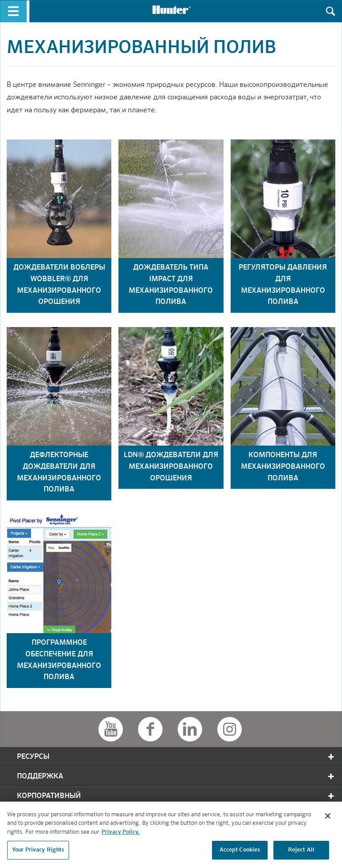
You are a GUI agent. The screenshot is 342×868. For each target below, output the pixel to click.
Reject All (301, 853)
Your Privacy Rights (38, 853)
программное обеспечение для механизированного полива (59, 660)
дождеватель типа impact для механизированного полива (171, 285)
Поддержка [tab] (176, 776)
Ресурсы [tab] (176, 757)
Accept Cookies (240, 853)
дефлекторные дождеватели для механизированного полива (59, 473)
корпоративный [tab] (176, 796)
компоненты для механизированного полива (283, 467)
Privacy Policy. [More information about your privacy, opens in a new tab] (121, 834)
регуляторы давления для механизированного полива (283, 285)
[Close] (328, 818)
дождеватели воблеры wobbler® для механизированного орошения (59, 285)
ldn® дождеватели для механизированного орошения (171, 467)
